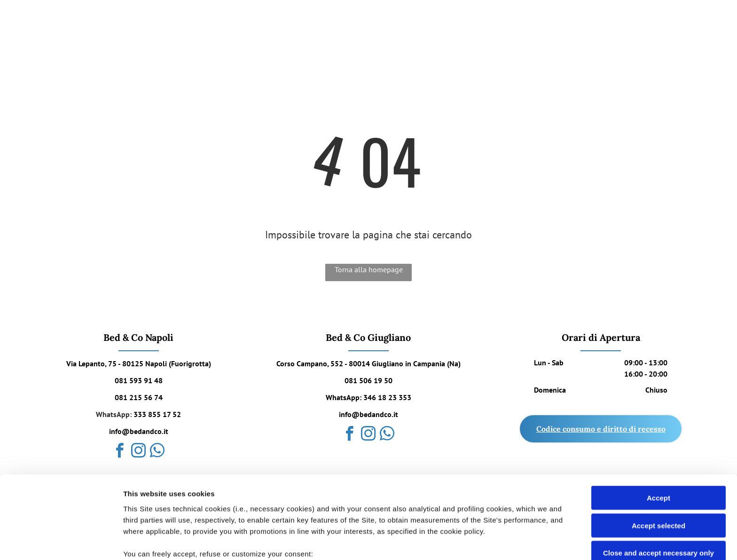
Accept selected (659, 450)
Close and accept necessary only (659, 477)
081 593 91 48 (139, 380)
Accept (659, 422)
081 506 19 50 (368, 380)
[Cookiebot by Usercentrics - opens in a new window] (61, 542)
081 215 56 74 (139, 397)
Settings (478, 541)
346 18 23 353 (387, 397)
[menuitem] (323, 23)
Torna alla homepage (369, 269)
